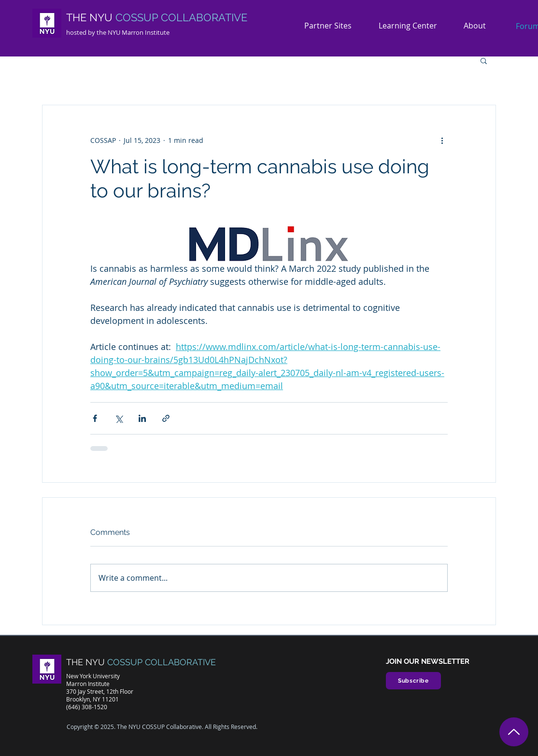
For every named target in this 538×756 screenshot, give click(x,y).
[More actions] (442, 140)
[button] (478, 26)
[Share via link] (166, 418)
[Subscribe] (413, 681)
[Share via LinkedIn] (142, 418)
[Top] (514, 732)
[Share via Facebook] (95, 418)
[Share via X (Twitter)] (119, 418)
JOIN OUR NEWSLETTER (428, 661)
